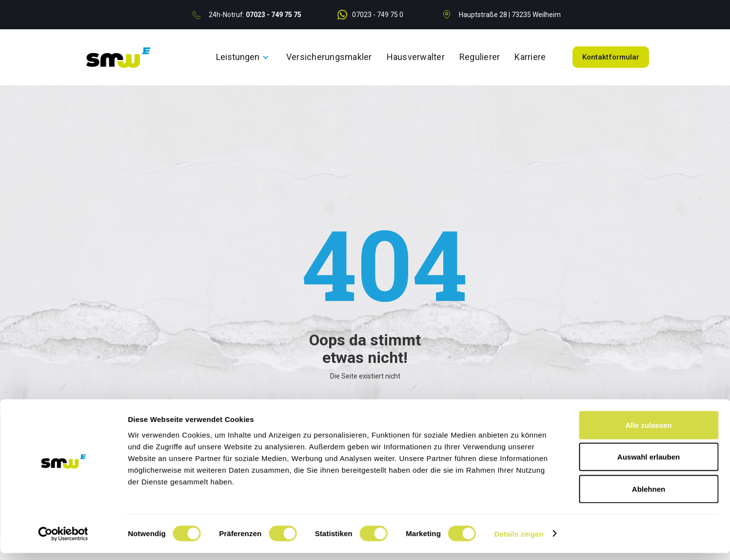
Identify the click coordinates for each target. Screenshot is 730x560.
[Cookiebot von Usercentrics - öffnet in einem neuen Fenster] (63, 541)
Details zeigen (519, 541)
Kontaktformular (611, 57)
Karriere (530, 57)
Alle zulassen (648, 432)
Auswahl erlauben (649, 464)
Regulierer (480, 57)
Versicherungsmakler (329, 57)
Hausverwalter (416, 57)
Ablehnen (649, 496)
